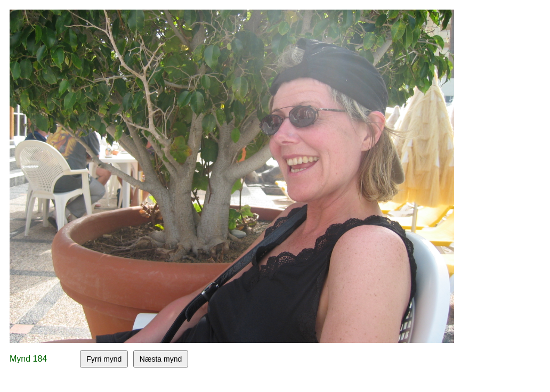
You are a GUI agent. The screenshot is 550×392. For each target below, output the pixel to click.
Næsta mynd (161, 359)
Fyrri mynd (104, 359)
